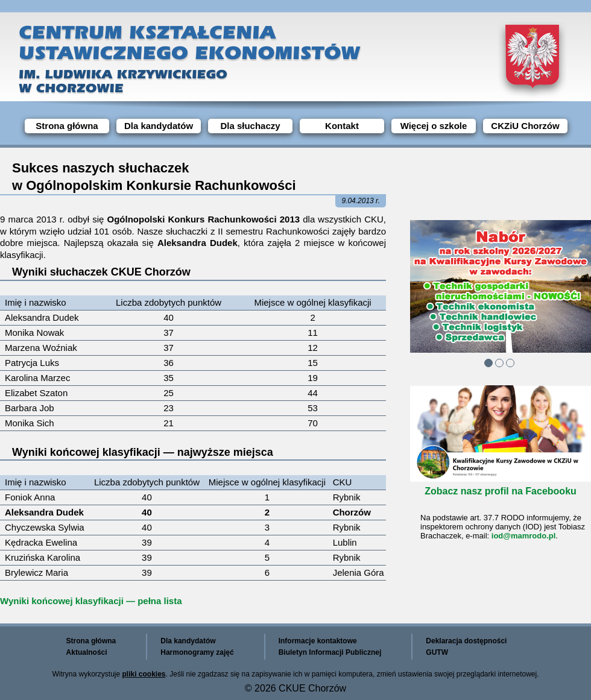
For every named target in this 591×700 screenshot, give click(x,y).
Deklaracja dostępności (466, 641)
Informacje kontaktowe (318, 641)
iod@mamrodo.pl (524, 536)
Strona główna (67, 126)
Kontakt (342, 126)
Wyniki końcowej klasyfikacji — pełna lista (91, 601)
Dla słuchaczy (250, 126)
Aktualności (87, 652)
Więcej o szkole (434, 126)
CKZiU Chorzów (525, 126)
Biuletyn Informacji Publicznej (330, 652)
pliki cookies (144, 674)
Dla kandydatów (159, 126)
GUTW (437, 652)
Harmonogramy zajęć (197, 652)
